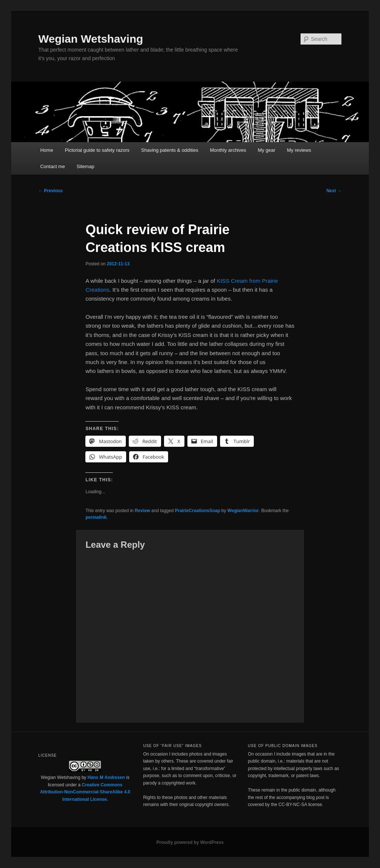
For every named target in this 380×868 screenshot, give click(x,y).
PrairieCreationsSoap (197, 511)
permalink (96, 517)
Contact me (52, 166)
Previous (50, 191)
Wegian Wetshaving (91, 39)
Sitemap (85, 166)
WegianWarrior (243, 511)
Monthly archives (228, 150)
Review (142, 511)
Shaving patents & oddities (170, 150)
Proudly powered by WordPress (190, 842)
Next (334, 191)
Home (47, 150)
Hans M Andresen (106, 777)
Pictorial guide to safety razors (97, 150)
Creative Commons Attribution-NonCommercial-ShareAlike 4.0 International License (85, 792)
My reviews (299, 150)
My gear (267, 150)
